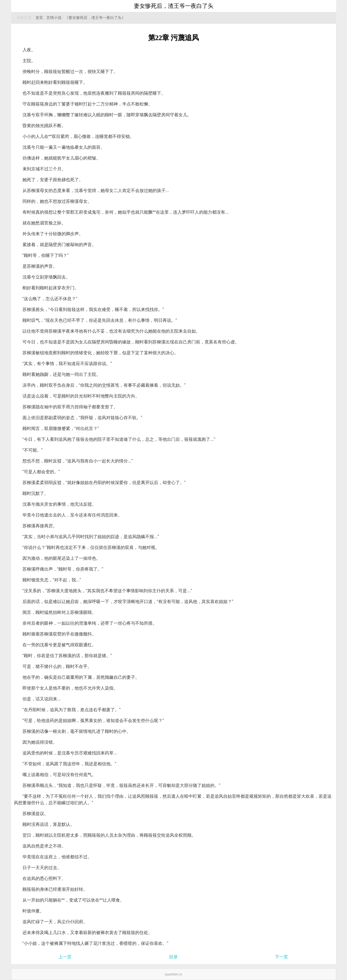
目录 (173, 957)
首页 (39, 18)
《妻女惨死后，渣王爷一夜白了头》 (95, 18)
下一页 (281, 957)
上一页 (65, 957)
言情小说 (54, 18)
